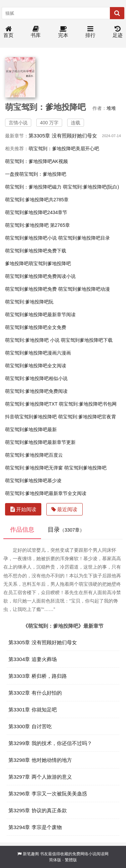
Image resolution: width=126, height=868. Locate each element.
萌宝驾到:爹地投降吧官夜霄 (87, 417)
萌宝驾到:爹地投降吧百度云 (34, 455)
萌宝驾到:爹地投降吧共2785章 (37, 200)
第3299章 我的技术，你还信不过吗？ (50, 743)
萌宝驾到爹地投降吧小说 (31, 238)
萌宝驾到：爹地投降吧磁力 (33, 187)
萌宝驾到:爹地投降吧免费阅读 (36, 391)
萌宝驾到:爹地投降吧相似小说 (36, 378)
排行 (90, 32)
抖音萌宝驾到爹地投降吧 (31, 417)
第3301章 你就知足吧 (33, 710)
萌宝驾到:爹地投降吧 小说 (32, 340)
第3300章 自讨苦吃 (30, 726)
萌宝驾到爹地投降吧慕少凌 (33, 481)
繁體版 (71, 860)
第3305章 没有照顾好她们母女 (63, 136)
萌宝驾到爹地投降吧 (85, 468)
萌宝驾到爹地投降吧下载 (87, 340)
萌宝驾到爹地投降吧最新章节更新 (40, 442)
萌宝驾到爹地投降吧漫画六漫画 (38, 353)
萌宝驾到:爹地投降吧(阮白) (91, 187)
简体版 (55, 860)
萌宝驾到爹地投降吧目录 (84, 238)
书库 (36, 32)
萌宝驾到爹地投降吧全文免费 (36, 327)
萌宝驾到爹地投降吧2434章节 (36, 212)
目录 (66, 530)
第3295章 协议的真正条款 (38, 810)
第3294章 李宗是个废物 (35, 827)
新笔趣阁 (31, 854)
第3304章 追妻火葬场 (33, 659)
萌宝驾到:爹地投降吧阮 (29, 302)
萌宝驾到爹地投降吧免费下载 (36, 251)
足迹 (118, 32)
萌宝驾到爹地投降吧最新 (31, 429)
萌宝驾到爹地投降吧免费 (31, 289)
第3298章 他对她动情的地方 (40, 760)
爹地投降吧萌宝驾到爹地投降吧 (38, 263)
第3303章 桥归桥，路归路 (38, 676)
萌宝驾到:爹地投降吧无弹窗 (34, 468)
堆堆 (111, 108)
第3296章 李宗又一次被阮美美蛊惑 (48, 794)
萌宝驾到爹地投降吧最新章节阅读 (40, 315)
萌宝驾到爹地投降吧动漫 (84, 289)
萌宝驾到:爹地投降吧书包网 (88, 404)
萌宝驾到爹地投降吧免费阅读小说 (40, 276)
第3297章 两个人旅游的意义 (40, 777)
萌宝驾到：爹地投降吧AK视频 (36, 161)
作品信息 (22, 530)
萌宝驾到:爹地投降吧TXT (31, 404)
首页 (8, 32)
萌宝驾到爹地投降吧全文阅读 (36, 366)
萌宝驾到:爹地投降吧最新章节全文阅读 (46, 493)
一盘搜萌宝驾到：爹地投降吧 (36, 174)
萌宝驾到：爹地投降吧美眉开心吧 (64, 149)
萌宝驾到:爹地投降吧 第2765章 (37, 225)
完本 (63, 32)
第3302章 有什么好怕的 (35, 693)
